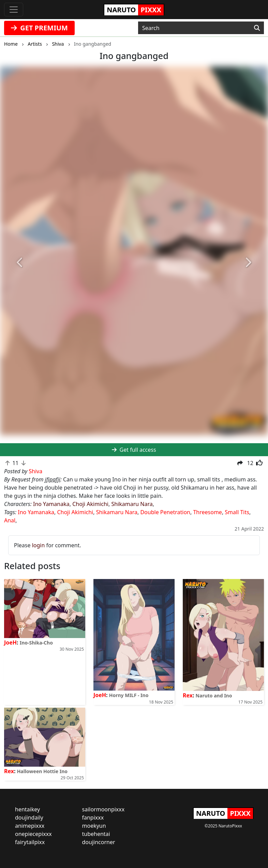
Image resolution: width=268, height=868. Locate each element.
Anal (10, 520)
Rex (188, 695)
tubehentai (96, 834)
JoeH (10, 642)
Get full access (134, 450)
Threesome (207, 512)
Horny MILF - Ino (129, 695)
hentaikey (27, 809)
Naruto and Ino (214, 696)
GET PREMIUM (39, 28)
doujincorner (99, 842)
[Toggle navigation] (14, 10)
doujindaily (29, 818)
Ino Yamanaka (51, 504)
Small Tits (237, 512)
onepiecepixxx (33, 834)
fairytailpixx (30, 842)
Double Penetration (165, 512)
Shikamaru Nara (132, 504)
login (39, 545)
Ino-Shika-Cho (36, 643)
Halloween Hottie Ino (42, 771)
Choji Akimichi (90, 504)
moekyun (94, 826)
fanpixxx (93, 818)
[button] (20, 263)
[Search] (257, 28)
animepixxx (30, 826)
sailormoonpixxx (103, 809)
